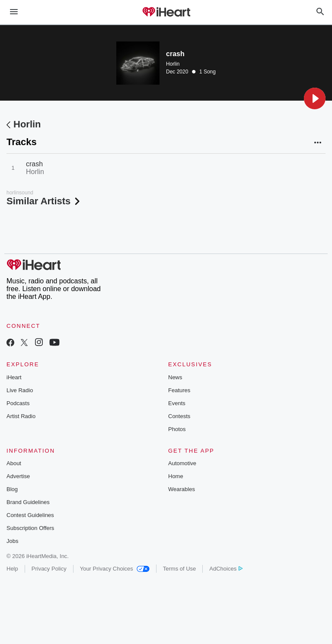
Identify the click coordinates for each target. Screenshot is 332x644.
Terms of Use (180, 569)
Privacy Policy (49, 569)
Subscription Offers (30, 528)
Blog (12, 489)
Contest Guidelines (30, 515)
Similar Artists (44, 201)
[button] (315, 98)
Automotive (182, 463)
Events (177, 403)
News (175, 377)
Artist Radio (21, 416)
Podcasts (18, 403)
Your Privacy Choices (115, 569)
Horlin (173, 64)
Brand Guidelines (28, 502)
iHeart (14, 377)
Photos (177, 429)
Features (179, 390)
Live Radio (20, 390)
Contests (179, 416)
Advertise (18, 476)
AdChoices (226, 569)
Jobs (12, 541)
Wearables (182, 489)
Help (12, 569)
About (14, 463)
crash (34, 164)
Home (176, 476)
